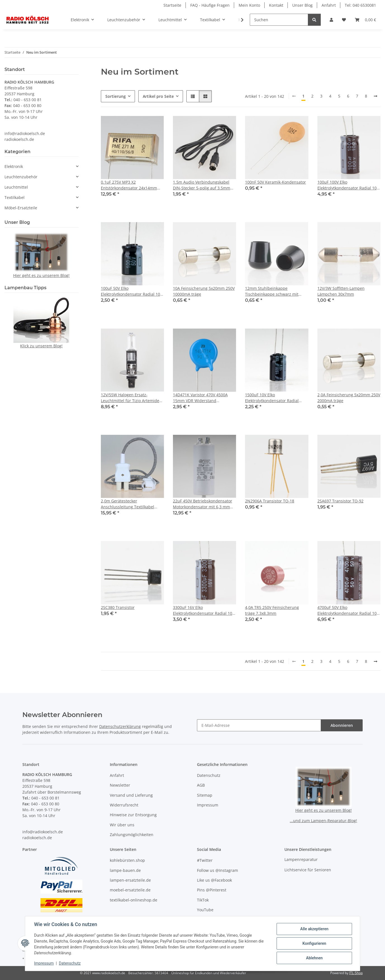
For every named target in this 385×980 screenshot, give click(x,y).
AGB (201, 785)
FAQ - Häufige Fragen (210, 5)
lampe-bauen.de (125, 870)
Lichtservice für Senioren (308, 870)
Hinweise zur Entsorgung (133, 815)
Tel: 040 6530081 (360, 5)
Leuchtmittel (16, 187)
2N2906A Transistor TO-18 (270, 501)
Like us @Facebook (214, 880)
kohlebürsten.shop (127, 860)
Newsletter (120, 785)
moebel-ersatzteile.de (130, 890)
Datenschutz (70, 963)
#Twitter (205, 860)
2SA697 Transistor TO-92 (340, 501)
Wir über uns (122, 825)
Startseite (172, 5)
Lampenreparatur (301, 859)
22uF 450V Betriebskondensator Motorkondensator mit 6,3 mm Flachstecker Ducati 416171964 (203, 504)
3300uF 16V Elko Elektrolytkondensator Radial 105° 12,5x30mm (205, 610)
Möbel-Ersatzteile (21, 208)
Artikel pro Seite (158, 96)
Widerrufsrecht (124, 805)
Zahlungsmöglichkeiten (132, 835)
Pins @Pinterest (212, 890)
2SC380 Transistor (118, 607)
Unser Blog (302, 5)
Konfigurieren (314, 943)
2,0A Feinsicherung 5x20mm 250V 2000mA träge (349, 398)
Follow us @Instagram (218, 870)
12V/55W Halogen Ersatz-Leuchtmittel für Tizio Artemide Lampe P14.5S (130, 398)
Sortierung (116, 96)
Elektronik (14, 166)
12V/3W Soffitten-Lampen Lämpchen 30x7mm (341, 291)
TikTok (203, 900)
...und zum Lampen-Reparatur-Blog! (323, 821)
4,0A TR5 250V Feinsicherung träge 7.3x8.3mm (272, 610)
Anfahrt (329, 5)
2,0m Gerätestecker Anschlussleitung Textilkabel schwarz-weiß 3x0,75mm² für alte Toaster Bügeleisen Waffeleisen (132, 504)
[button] (331, 20)
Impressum (44, 963)
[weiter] (376, 96)
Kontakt (276, 5)
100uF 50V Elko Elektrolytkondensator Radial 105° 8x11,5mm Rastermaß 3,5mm (132, 291)
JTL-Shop (356, 973)
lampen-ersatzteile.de (130, 880)
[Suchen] (279, 20)
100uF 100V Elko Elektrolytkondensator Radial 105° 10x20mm (349, 185)
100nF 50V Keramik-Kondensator (275, 182)
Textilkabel (15, 197)
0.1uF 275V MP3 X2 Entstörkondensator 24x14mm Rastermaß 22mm (129, 185)
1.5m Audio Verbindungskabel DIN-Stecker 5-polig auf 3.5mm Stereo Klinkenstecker (202, 185)
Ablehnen (314, 958)
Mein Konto (249, 5)
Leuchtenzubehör (21, 177)
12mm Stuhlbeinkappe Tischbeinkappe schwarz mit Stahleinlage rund (272, 291)
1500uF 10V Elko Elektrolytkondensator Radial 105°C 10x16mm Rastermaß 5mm (276, 398)
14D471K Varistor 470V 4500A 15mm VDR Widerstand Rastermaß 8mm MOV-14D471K (202, 398)
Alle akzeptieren (314, 929)
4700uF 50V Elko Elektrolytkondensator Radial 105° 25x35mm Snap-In (349, 610)
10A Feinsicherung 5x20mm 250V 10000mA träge (204, 291)
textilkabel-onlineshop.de (134, 900)
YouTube (205, 910)
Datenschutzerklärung (120, 726)
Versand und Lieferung (131, 795)
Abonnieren (342, 725)
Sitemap (205, 795)
